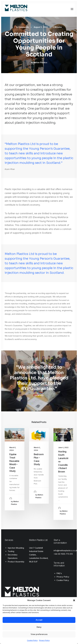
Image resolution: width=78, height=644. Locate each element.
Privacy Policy (44, 640)
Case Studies (15, 436)
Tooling (11, 551)
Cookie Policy (32, 640)
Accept (39, 620)
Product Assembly (16, 562)
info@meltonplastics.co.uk (65, 550)
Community (24, 27)
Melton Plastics (40, 62)
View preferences (39, 634)
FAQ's (59, 573)
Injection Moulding (16, 548)
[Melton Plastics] (20, 9)
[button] (74, 600)
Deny (39, 627)
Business (63, 439)
